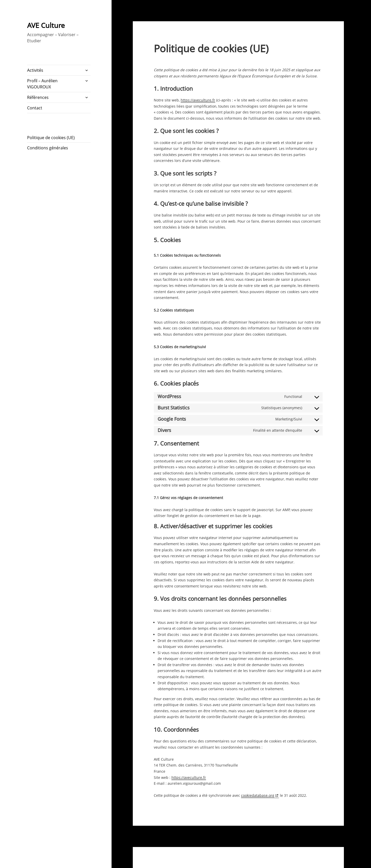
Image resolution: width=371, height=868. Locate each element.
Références (38, 97)
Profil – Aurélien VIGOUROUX (42, 84)
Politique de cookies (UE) (51, 138)
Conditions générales (48, 148)
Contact (35, 108)
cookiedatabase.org (258, 795)
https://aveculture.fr (198, 100)
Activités (35, 70)
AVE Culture (46, 25)
